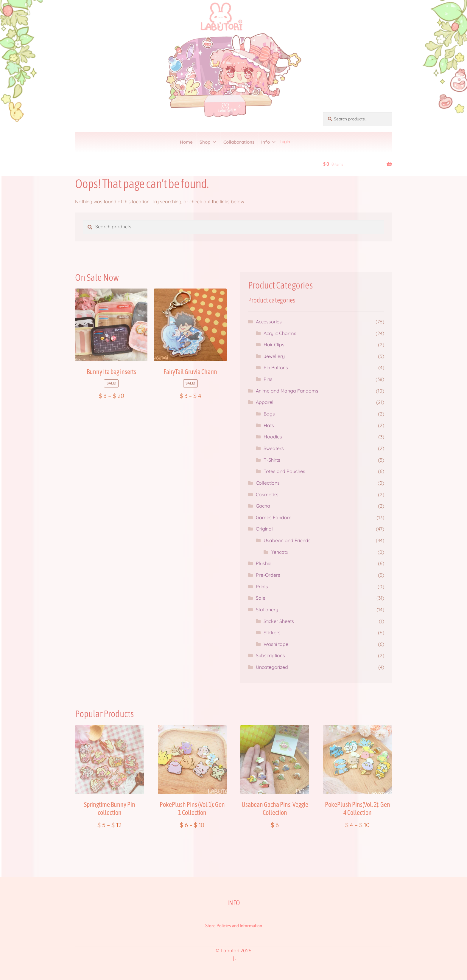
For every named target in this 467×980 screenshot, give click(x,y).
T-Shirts (272, 460)
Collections (268, 483)
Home (186, 142)
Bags (269, 414)
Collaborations (239, 142)
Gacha (263, 506)
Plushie (264, 563)
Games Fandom (274, 517)
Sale (261, 598)
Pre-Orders (268, 575)
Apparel (265, 402)
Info (269, 142)
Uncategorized (272, 667)
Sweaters (274, 448)
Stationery (267, 610)
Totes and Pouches (284, 471)
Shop (208, 142)
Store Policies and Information (234, 925)
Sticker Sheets (279, 621)
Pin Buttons (276, 368)
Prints (262, 587)
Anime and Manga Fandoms (287, 391)
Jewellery (274, 356)
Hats (269, 425)
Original (264, 529)
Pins (268, 379)
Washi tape (276, 644)
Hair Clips (274, 345)
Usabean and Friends (287, 540)
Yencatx (280, 552)
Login (285, 142)
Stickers (272, 632)
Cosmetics (267, 494)
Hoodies (273, 437)
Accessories (269, 322)
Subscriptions (270, 655)
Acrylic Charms (280, 333)
